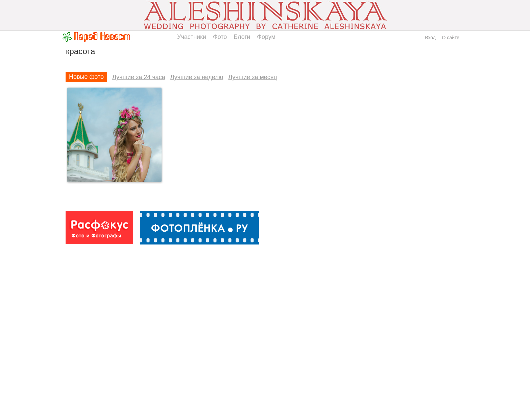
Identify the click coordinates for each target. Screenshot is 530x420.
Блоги (242, 37)
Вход (430, 38)
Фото (220, 37)
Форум (266, 37)
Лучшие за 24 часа (139, 77)
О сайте (451, 38)
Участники (192, 37)
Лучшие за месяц (253, 77)
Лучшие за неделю (197, 77)
